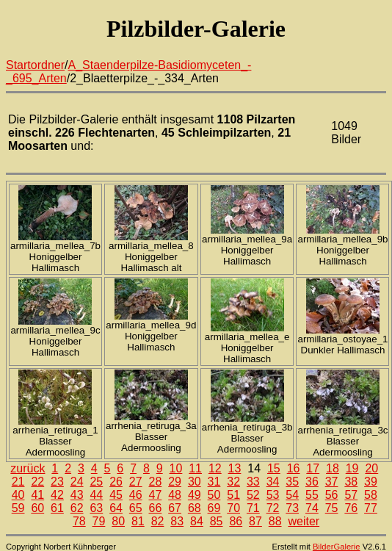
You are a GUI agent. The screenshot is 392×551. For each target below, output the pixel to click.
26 (116, 482)
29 (175, 482)
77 (371, 508)
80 (118, 521)
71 (253, 508)
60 (37, 508)
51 (233, 495)
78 (79, 521)
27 (136, 482)
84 (197, 521)
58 (371, 495)
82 (158, 521)
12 (215, 468)
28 (156, 482)
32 (233, 482)
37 (332, 482)
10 (176, 468)
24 (77, 482)
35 (292, 482)
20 (371, 468)
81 (138, 521)
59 (18, 508)
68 (195, 508)
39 (371, 482)
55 (312, 495)
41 (37, 495)
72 (273, 508)
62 (77, 508)
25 (96, 482)
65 (136, 508)
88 (275, 521)
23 (57, 482)
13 (235, 468)
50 (214, 495)
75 (332, 508)
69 (214, 508)
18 (333, 468)
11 (195, 468)
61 (57, 508)
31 (214, 482)
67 (175, 508)
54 (292, 495)
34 (273, 482)
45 (116, 495)
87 (255, 521)
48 (175, 495)
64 (116, 508)
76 (351, 508)
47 (156, 495)
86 (236, 521)
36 (312, 482)
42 (57, 495)
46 (136, 495)
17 (313, 468)
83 (177, 521)
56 (332, 495)
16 (294, 468)
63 (96, 508)
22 (37, 482)
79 (99, 521)
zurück (28, 468)
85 (217, 521)
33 (253, 482)
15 (274, 468)
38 (351, 482)
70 (233, 508)
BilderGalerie (337, 547)
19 (352, 468)
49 (195, 495)
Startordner (35, 65)
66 (156, 508)
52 (253, 495)
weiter (304, 521)
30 (195, 482)
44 (96, 495)
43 (77, 495)
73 (292, 508)
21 (18, 482)
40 (18, 495)
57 (351, 495)
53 (273, 495)
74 (312, 508)
